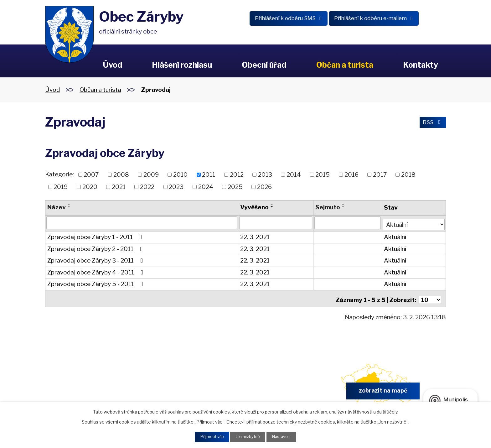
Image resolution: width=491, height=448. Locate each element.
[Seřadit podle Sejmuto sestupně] (343, 207)
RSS (431, 123)
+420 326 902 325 (172, 389)
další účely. (388, 411)
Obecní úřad (264, 65)
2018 (408, 175)
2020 (90, 187)
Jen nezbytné (248, 436)
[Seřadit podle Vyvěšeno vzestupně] (272, 204)
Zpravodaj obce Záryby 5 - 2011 (96, 283)
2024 (206, 187)
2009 (151, 175)
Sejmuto (327, 207)
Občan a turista (345, 65)
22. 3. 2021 (255, 236)
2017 (380, 175)
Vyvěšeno (254, 207)
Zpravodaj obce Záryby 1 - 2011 (96, 236)
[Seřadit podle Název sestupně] (69, 207)
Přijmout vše (208, 436)
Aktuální (394, 236)
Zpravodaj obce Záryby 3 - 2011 (96, 259)
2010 (180, 175)
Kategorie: (59, 174)
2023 (176, 187)
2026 (264, 187)
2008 (121, 175)
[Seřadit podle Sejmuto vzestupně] (343, 204)
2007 (91, 175)
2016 (351, 175)
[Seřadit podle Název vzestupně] (69, 204)
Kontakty (421, 65)
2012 (237, 175)
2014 (294, 175)
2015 (323, 175)
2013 (265, 175)
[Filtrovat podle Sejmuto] (347, 223)
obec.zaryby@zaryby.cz (277, 389)
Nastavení (285, 436)
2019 (61, 187)
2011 (209, 175)
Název (57, 207)
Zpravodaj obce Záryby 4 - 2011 (96, 271)
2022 (147, 187)
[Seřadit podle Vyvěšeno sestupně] (272, 207)
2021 (119, 187)
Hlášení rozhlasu (182, 65)
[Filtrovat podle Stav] (413, 222)
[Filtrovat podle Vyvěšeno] (275, 223)
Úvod (112, 65)
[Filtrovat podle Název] (142, 223)
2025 (235, 187)
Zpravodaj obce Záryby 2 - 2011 (96, 247)
